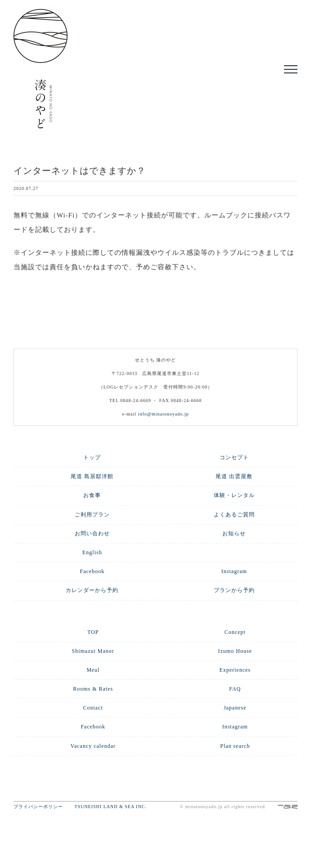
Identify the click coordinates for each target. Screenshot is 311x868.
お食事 (92, 495)
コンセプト (234, 457)
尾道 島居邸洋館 (92, 476)
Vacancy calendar (93, 746)
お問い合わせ (92, 533)
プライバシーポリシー (43, 807)
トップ (92, 457)
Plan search (235, 746)
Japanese (235, 708)
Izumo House (235, 651)
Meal (93, 670)
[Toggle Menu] (291, 69)
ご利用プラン (92, 515)
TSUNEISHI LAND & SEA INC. (111, 807)
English (92, 552)
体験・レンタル (234, 495)
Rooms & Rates (93, 689)
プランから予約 (234, 590)
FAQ (235, 689)
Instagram (234, 571)
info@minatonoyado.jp (164, 414)
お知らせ (234, 533)
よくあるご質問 (234, 515)
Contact (93, 708)
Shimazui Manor (93, 651)
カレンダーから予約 (92, 590)
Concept (235, 632)
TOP (93, 632)
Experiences (235, 670)
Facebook (92, 571)
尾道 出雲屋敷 (234, 476)
